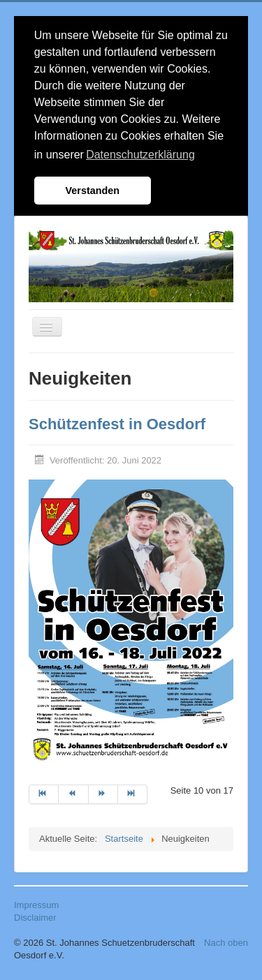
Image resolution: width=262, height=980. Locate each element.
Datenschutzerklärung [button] (140, 155)
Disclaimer (35, 918)
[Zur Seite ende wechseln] (133, 794)
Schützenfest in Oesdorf (117, 424)
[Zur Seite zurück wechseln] (73, 794)
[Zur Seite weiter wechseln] (103, 794)
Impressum (36, 905)
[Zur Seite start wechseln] (44, 794)
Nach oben (226, 943)
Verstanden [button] (93, 191)
